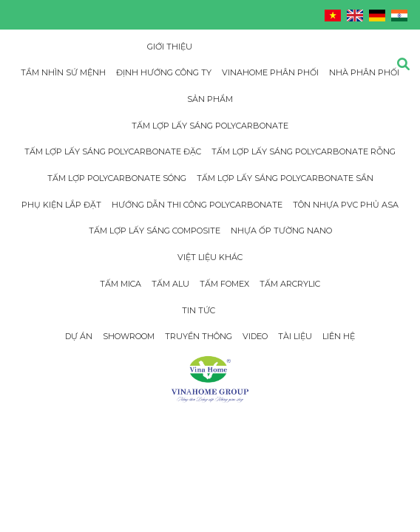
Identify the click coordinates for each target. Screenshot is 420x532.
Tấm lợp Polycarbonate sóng (117, 178)
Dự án (79, 336)
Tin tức (199, 310)
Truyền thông (199, 336)
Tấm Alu (170, 284)
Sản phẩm (210, 99)
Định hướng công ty (164, 72)
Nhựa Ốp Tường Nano (281, 231)
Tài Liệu (295, 336)
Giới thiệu (170, 47)
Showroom (129, 336)
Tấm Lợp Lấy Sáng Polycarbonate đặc (113, 151)
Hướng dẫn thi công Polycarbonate (197, 205)
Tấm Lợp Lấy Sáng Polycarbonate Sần (285, 178)
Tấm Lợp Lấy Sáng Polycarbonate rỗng (304, 151)
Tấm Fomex (224, 284)
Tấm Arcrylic (290, 284)
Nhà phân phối (364, 72)
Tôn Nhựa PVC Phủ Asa (346, 205)
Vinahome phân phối (270, 72)
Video (255, 336)
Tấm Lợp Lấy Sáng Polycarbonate (210, 126)
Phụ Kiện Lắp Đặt (61, 205)
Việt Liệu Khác (210, 257)
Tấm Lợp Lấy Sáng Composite (155, 231)
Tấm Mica (121, 284)
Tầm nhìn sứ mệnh (63, 72)
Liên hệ (339, 336)
